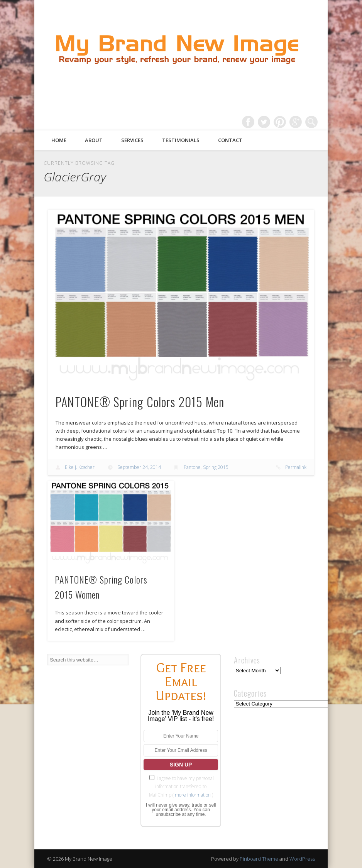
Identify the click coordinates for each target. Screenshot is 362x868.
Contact (230, 140)
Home (59, 140)
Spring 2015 (216, 467)
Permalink (296, 467)
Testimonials (181, 140)
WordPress (302, 859)
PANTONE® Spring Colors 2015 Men (140, 402)
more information (193, 795)
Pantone (192, 467)
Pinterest (280, 122)
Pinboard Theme (259, 859)
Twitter (264, 122)
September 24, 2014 (139, 467)
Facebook (248, 122)
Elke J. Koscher (80, 467)
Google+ (296, 122)
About (94, 140)
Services (132, 140)
